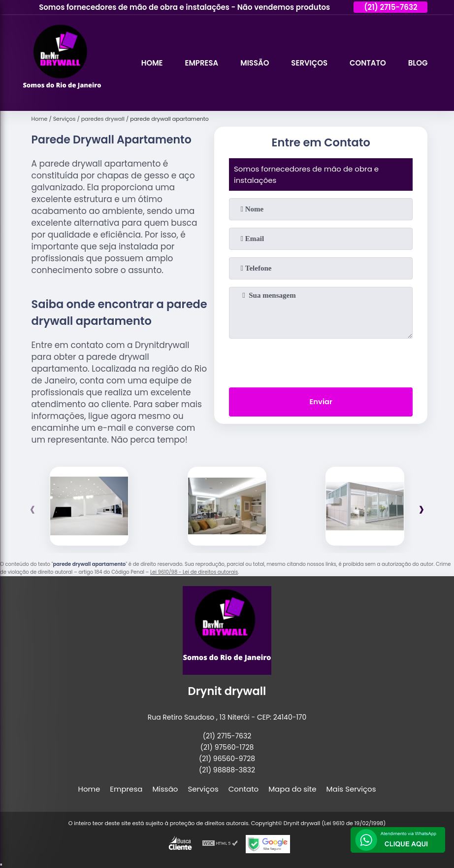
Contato (367, 63)
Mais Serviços (351, 789)
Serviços (309, 63)
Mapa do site (292, 789)
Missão (254, 63)
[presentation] (321, 361)
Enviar (321, 402)
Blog (418, 63)
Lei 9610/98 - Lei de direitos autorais (194, 572)
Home (151, 63)
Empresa (201, 63)
